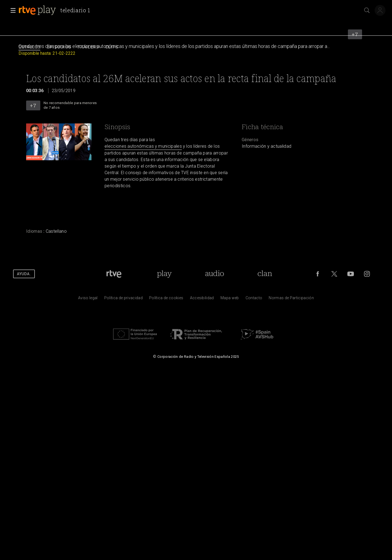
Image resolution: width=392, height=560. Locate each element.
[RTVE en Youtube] (351, 274)
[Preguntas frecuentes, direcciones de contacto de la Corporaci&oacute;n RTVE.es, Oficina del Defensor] (254, 299)
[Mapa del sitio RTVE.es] (230, 299)
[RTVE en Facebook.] (318, 274)
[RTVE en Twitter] (334, 274)
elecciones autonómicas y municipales (143, 146)
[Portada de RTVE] (114, 274)
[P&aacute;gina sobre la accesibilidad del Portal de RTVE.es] (202, 299)
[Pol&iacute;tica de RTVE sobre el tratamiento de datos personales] (123, 299)
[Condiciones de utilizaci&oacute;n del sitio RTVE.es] (88, 299)
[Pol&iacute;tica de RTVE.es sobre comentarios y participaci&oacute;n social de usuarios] (291, 299)
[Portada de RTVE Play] (164, 274)
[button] (11, 10)
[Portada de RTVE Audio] (215, 274)
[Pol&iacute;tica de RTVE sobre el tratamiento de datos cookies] (166, 299)
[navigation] (196, 47)
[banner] (56, 10)
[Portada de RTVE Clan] (265, 274)
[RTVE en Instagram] (367, 274)
